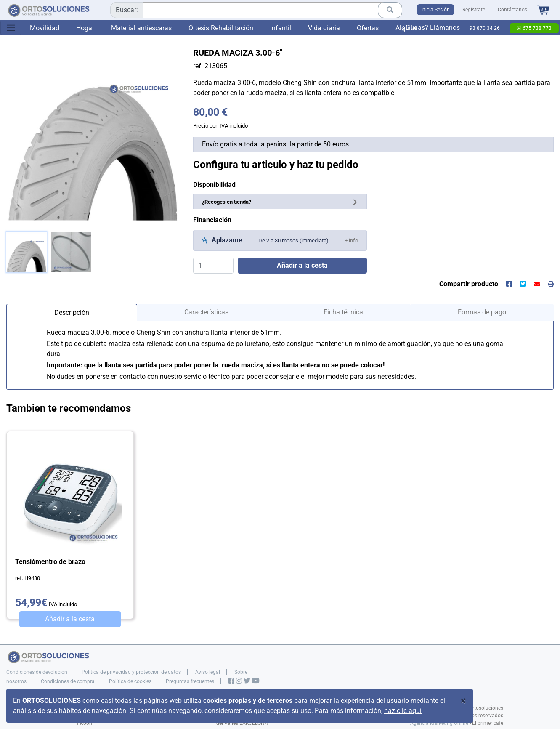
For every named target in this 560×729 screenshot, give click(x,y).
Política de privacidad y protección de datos (131, 672)
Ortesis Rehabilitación (221, 28)
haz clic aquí (403, 711)
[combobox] (256, 10)
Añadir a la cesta (70, 619)
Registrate (474, 10)
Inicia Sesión (435, 10)
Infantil (281, 28)
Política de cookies (130, 681)
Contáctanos (512, 10)
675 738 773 (534, 28)
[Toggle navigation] (11, 28)
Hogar (85, 28)
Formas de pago (482, 312)
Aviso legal (208, 672)
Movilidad (45, 28)
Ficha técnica (343, 312)
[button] (351, 240)
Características (206, 312)
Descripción (72, 313)
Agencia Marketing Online (439, 723)
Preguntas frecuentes (190, 681)
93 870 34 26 (485, 28)
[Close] (463, 701)
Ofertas (368, 28)
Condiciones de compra (68, 681)
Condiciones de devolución (37, 672)
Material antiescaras (141, 28)
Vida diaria (324, 28)
